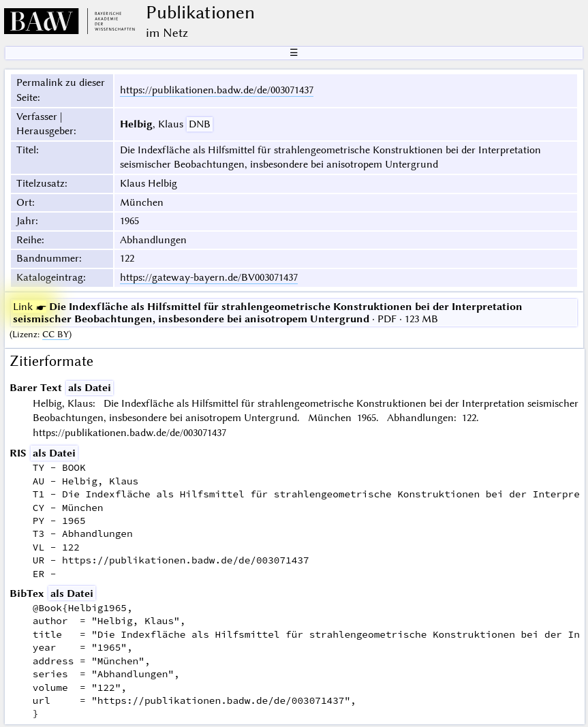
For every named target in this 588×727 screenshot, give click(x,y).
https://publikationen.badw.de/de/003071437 (217, 90)
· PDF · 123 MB (268, 313)
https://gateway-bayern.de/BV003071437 (209, 277)
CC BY (56, 334)
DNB (200, 124)
